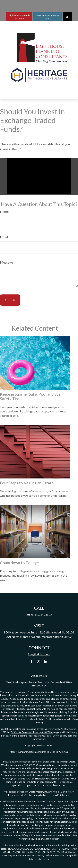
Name (4, 212)
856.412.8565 (44, 615)
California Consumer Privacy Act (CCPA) (32, 732)
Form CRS (42, 676)
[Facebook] (32, 661)
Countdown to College (19, 563)
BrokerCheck (39, 686)
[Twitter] (39, 661)
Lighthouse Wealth (19, 17)
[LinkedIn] (46, 661)
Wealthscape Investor (48, 17)
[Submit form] (10, 300)
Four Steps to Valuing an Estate (27, 483)
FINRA (27, 765)
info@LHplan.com (39, 654)
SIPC (33, 765)
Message (6, 262)
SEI (68, 17)
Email (4, 237)
